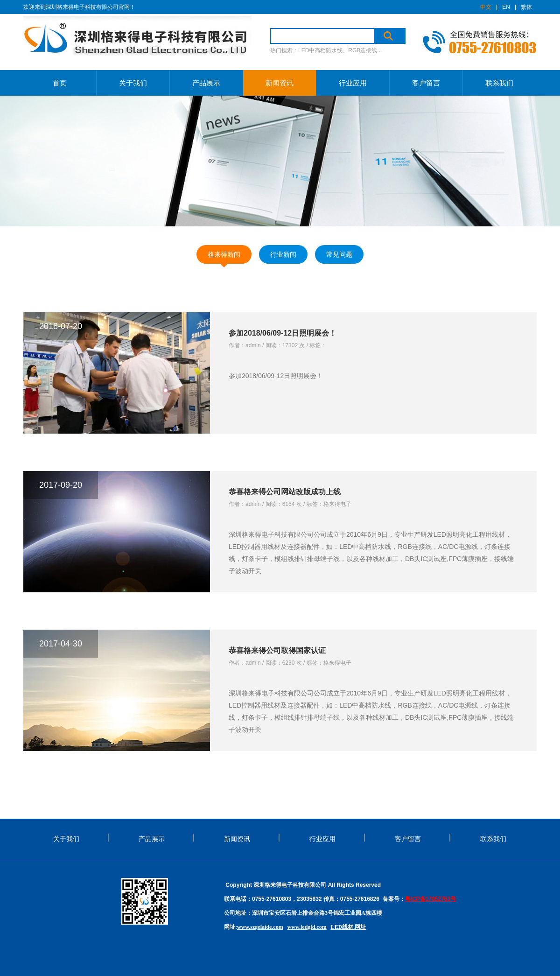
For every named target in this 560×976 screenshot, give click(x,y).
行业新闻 (283, 254)
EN (506, 7)
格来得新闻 (224, 254)
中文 (486, 7)
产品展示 (206, 83)
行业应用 (353, 83)
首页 (60, 83)
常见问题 (339, 254)
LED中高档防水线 (320, 50)
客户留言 (426, 83)
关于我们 (133, 83)
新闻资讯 (280, 83)
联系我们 (499, 83)
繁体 (526, 7)
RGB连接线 (363, 50)
